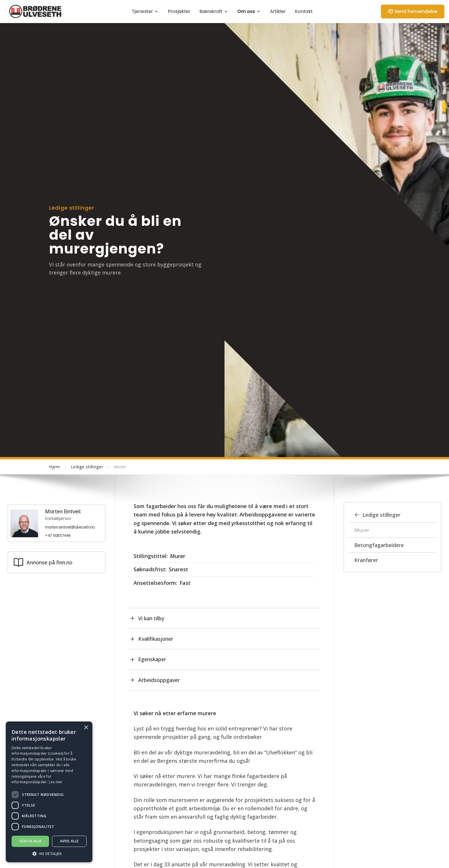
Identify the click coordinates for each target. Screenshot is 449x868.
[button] (49, 854)
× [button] (86, 728)
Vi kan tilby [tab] (147, 618)
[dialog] (49, 792)
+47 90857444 (58, 536)
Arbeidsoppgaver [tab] (154, 680)
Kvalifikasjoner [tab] (151, 639)
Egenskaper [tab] (148, 659)
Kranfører (366, 560)
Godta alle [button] (30, 841)
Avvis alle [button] (69, 841)
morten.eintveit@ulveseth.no (70, 527)
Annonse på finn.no (43, 563)
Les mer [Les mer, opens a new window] (56, 782)
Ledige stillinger (377, 515)
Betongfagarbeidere (379, 545)
